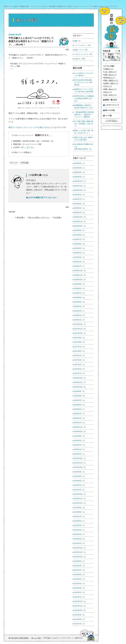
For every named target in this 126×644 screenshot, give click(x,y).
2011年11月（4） (80, 606)
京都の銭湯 (12, 212)
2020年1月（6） (80, 213)
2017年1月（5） (80, 373)
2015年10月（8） (80, 432)
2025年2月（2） (80, 177)
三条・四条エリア (110, 72)
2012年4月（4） (80, 584)
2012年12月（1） (80, 548)
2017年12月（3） (80, 324)
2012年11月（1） (80, 552)
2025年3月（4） (80, 172)
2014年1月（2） (80, 490)
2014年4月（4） (80, 481)
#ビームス (14, 163)
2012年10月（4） (80, 557)
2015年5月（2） (80, 441)
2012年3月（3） (80, 588)
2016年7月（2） (80, 400)
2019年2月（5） (80, 262)
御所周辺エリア (110, 78)
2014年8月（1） (80, 476)
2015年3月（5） (80, 449)
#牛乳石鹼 (24, 163)
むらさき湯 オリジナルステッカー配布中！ (84, 74)
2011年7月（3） (80, 624)
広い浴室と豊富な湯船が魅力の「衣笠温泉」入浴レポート (84, 124)
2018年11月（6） (80, 275)
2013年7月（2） (80, 516)
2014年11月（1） (80, 463)
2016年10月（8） (80, 387)
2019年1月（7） (80, 266)
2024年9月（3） (80, 195)
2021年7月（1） (80, 199)
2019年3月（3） (80, 257)
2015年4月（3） (80, 445)
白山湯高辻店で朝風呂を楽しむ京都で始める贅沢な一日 (84, 147)
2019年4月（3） (80, 253)
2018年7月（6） (80, 293)
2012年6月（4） (80, 575)
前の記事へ (21, 217)
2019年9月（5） (80, 230)
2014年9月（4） (80, 472)
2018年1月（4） (80, 320)
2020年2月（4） (80, 208)
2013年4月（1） (80, 530)
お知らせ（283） (80, 59)
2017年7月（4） (80, 347)
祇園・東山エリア (110, 75)
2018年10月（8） (80, 280)
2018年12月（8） (80, 271)
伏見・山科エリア (110, 95)
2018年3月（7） (80, 311)
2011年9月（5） (80, 615)
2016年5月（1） (80, 409)
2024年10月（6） (80, 190)
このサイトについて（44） (84, 54)
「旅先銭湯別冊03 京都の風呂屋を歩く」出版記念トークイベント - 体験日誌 (84, 114)
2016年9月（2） (80, 391)
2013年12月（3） (80, 494)
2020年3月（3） (80, 204)
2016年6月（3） (80, 405)
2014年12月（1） (80, 458)
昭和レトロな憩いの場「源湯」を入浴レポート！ (84, 132)
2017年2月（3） (80, 369)
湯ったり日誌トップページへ (39, 217)
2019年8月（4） (80, 235)
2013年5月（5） (80, 525)
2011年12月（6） (80, 601)
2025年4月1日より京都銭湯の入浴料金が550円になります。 (84, 98)
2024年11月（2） (80, 186)
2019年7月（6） (80, 239)
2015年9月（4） (80, 436)
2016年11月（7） (80, 382)
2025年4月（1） (80, 168)
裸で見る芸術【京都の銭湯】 (19, 638)
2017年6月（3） (80, 351)
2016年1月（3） (80, 423)
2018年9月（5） (80, 284)
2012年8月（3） (80, 566)
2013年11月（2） (80, 499)
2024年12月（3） (80, 181)
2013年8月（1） (80, 512)
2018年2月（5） (80, 315)
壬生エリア (108, 86)
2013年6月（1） (80, 521)
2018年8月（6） (80, 289)
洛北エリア (108, 92)
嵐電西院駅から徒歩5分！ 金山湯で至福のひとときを (84, 106)
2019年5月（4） (80, 248)
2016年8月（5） (80, 396)
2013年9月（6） (80, 508)
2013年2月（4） (80, 539)
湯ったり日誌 (36, 638)
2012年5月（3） (80, 579)
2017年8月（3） (80, 342)
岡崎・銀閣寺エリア (111, 80)
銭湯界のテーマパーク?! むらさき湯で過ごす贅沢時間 (84, 90)
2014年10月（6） (80, 467)
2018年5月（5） (80, 302)
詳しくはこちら (28, 147)
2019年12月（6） (80, 217)
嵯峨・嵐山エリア (110, 89)
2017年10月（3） (80, 333)
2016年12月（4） (80, 378)
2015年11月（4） (80, 427)
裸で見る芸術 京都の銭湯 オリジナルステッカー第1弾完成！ (84, 82)
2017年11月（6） (80, 329)
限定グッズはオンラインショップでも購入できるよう (31, 127)
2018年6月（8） (80, 297)
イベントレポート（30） (83, 45)
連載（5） (78, 41)
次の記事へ (58, 217)
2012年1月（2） (80, 597)
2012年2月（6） (80, 592)
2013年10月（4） (80, 503)
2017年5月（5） (80, 356)
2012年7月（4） (80, 570)
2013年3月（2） (80, 534)
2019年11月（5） (80, 222)
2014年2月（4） (80, 485)
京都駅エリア (109, 69)
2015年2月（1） (80, 454)
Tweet (67, 49)
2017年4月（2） (80, 360)
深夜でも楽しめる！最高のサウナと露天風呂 (84, 139)
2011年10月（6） (80, 610)
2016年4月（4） (80, 414)
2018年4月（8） (80, 306)
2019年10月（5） (80, 226)
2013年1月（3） (80, 543)
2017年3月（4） (80, 365)
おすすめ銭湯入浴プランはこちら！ (43, 197)
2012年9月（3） (80, 561)
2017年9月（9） (80, 338)
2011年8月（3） (80, 619)
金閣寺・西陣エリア (111, 83)
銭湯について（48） (81, 50)
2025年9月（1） (80, 163)
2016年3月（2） (80, 418)
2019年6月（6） (80, 244)
